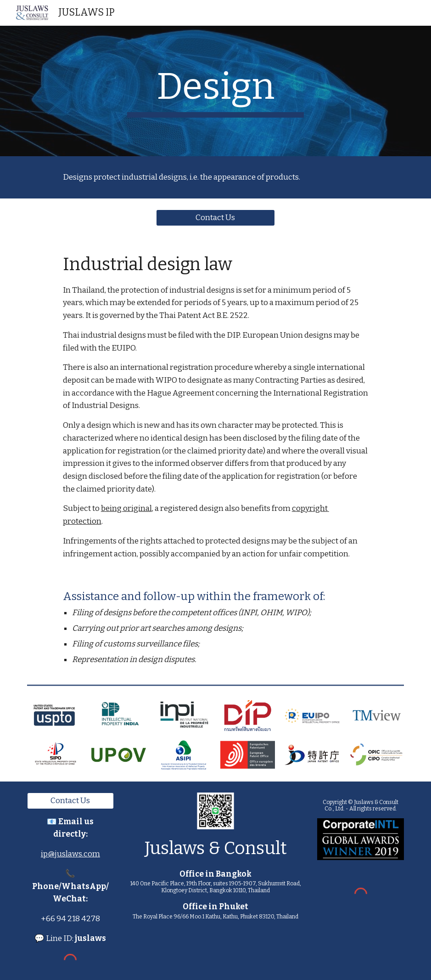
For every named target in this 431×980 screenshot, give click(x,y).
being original (126, 508)
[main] (215, 91)
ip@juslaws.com (70, 854)
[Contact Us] (216, 218)
